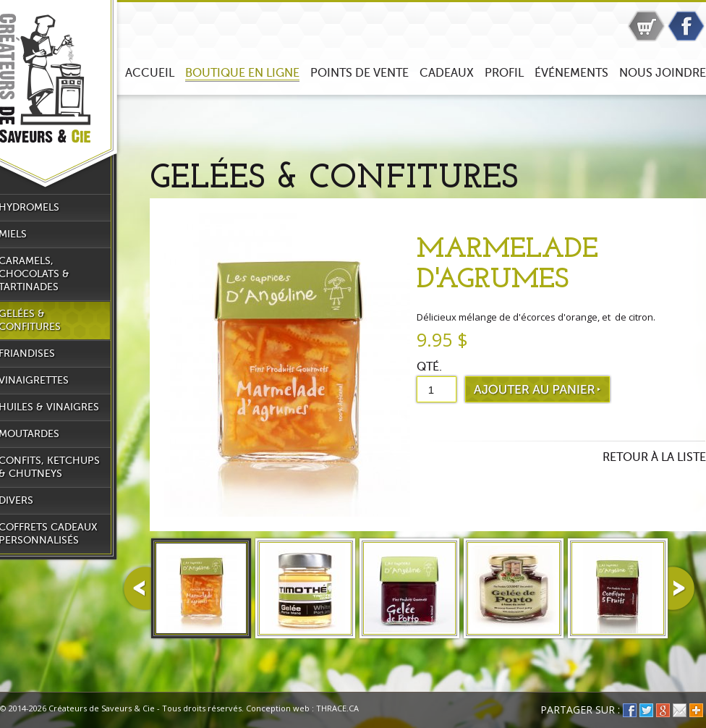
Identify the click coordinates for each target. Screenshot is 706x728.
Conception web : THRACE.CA (302, 708)
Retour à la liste (654, 457)
